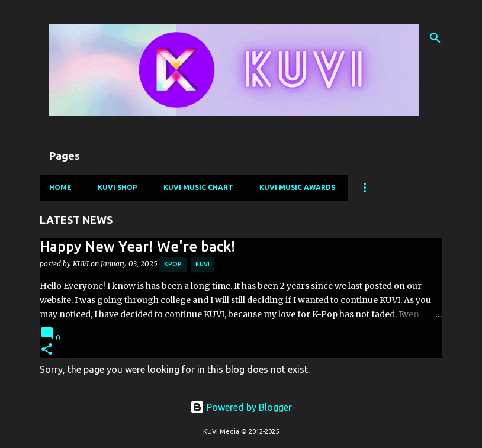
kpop (173, 264)
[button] (47, 350)
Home (60, 187)
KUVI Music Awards (297, 187)
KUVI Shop (118, 187)
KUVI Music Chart (198, 187)
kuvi (203, 264)
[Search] (435, 38)
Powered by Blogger (241, 407)
